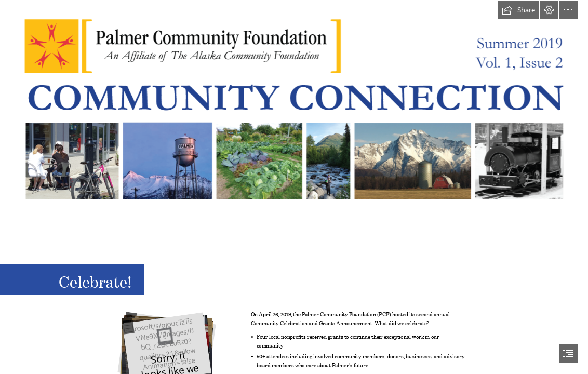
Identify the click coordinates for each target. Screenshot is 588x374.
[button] (518, 10)
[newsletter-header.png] (294, 111)
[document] (294, 187)
